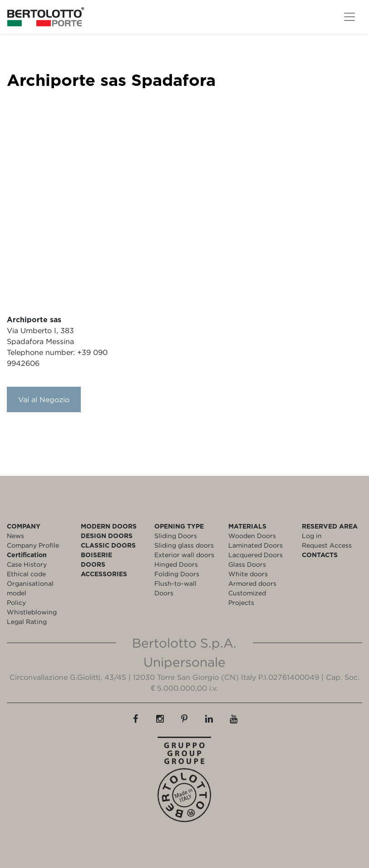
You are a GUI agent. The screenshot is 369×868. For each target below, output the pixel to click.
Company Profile (33, 545)
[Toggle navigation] (349, 17)
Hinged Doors (176, 564)
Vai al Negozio (44, 399)
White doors (248, 574)
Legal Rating (27, 621)
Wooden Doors (252, 536)
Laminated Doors (256, 545)
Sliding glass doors (184, 545)
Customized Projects (247, 598)
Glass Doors (247, 564)
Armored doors (252, 583)
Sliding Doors (176, 536)
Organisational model (30, 588)
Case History (27, 564)
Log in (312, 536)
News (15, 536)
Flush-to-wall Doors (175, 588)
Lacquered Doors (256, 555)
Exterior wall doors (184, 555)
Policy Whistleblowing (32, 607)
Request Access (327, 545)
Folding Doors (177, 574)
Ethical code (26, 574)
